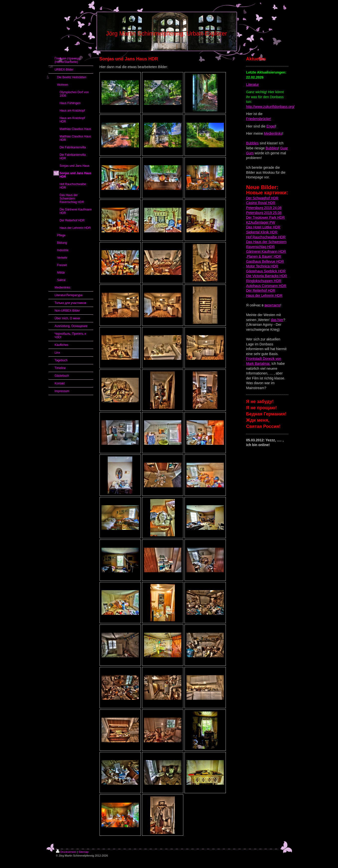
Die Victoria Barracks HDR (267, 276)
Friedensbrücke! (259, 119)
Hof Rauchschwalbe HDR (266, 237)
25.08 (277, 213)
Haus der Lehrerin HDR (264, 295)
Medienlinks (273, 133)
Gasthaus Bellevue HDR (265, 261)
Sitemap (84, 852)
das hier (277, 320)
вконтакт (271, 305)
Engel (271, 126)
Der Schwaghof (258, 198)
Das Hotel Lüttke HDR (263, 227)
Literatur (253, 84)
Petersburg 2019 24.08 (264, 208)
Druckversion (66, 852)
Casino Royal (257, 203)
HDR (274, 198)
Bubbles (253, 143)
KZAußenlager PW (261, 222)
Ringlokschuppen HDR (264, 281)
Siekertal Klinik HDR (262, 232)
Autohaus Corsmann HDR (266, 286)
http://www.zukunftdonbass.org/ (270, 107)
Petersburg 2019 (259, 213)
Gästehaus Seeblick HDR (266, 271)
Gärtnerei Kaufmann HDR (266, 251)
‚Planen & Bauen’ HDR (264, 256)
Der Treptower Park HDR (266, 217)
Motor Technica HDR (262, 266)
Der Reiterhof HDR (261, 290)
